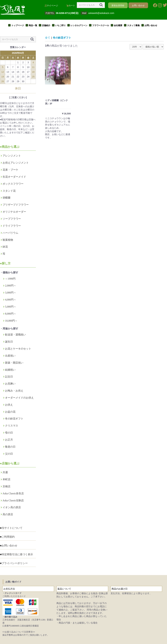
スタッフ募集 (133, 25)
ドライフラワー (12, 226)
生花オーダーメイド (14, 177)
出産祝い (10, 356)
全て (48, 38)
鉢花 (5, 247)
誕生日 (9, 342)
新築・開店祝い (14, 363)
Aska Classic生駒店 (13, 500)
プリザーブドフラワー (16, 205)
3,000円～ (11, 293)
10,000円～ (11, 321)
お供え (9, 405)
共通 (5, 472)
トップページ (18, 25)
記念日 (9, 377)
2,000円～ (11, 286)
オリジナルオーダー (14, 212)
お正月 (9, 440)
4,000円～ (11, 300)
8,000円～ (11, 314)
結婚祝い (10, 370)
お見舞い (10, 384)
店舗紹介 (46, 25)
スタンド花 (9, 191)
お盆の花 (10, 412)
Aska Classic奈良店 (13, 493)
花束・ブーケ (10, 170)
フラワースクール (101, 25)
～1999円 (10, 279)
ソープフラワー (12, 219)
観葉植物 (8, 240)
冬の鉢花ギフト (14, 419)
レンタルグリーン (79, 25)
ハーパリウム (10, 233)
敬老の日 (10, 447)
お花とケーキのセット (18, 349)
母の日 (9, 433)
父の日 (9, 454)
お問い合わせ (151, 25)
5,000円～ (11, 307)
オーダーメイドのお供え (19, 398)
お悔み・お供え (14, 391)
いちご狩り (60, 25)
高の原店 (8, 514)
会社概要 (118, 25)
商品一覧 (33, 25)
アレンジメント (12, 156)
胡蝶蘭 (7, 198)
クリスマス (12, 426)
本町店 (7, 479)
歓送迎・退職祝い (15, 335)
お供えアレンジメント (16, 163)
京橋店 (7, 486)
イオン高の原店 (12, 507)
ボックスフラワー (13, 184)
